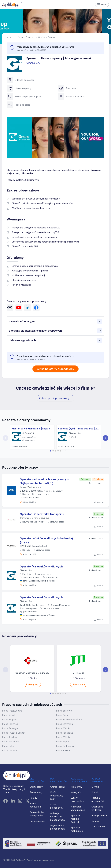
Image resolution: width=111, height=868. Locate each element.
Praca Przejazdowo (12, 711)
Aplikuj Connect (99, 815)
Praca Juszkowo (11, 737)
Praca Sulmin (9, 746)
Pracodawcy (36, 792)
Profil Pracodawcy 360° (57, 796)
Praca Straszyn (10, 728)
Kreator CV (77, 787)
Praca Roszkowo (65, 733)
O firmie (95, 787)
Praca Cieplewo (10, 750)
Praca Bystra (63, 715)
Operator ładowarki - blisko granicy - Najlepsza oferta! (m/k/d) (44, 481)
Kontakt (96, 792)
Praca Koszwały (10, 742)
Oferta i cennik (58, 787)
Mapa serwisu (98, 827)
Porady (33, 798)
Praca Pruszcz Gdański (14, 733)
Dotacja (95, 821)
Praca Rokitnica (10, 724)
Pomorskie (30, 37)
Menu (102, 4)
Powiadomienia (37, 821)
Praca (20, 37)
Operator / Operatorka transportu (42, 514)
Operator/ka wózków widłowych (41, 566)
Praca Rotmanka (64, 724)
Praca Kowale (9, 715)
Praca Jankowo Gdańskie (69, 720)
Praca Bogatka (10, 720)
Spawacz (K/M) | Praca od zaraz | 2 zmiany (79, 429)
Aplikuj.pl (11, 37)
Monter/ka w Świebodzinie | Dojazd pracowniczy (32, 429)
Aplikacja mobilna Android (75, 819)
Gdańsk (42, 37)
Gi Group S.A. (33, 63)
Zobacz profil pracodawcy (55, 398)
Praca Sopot (63, 742)
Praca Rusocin (63, 750)
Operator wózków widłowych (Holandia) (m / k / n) (46, 540)
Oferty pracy (36, 787)
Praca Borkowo (64, 711)
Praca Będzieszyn (65, 746)
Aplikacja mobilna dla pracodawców (58, 817)
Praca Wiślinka (63, 728)
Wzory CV (76, 792)
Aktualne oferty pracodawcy (55, 369)
